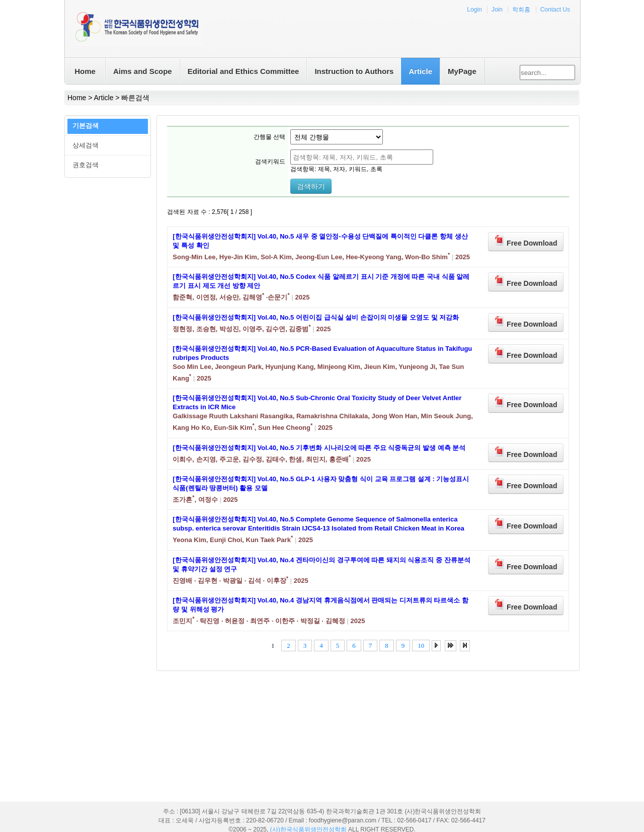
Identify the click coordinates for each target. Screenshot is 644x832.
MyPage (462, 71)
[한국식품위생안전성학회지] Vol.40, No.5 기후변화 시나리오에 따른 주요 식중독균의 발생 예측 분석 (319, 448)
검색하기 (311, 186)
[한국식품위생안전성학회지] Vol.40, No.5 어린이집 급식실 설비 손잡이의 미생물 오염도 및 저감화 (316, 317)
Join (497, 10)
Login (474, 10)
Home (85, 71)
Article (420, 71)
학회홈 (521, 10)
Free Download (526, 241)
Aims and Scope (143, 71)
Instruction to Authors (354, 71)
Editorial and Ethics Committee (244, 71)
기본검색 (86, 126)
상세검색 (86, 145)
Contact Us (555, 10)
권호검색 (86, 165)
